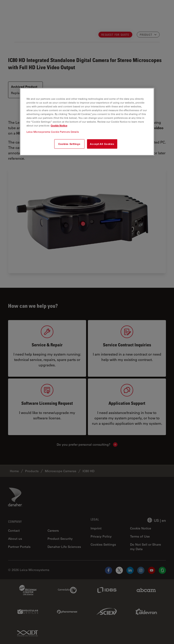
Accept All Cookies (102, 144)
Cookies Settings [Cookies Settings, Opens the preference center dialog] (69, 144)
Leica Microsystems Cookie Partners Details (53, 132)
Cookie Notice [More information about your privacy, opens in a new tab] (59, 125)
